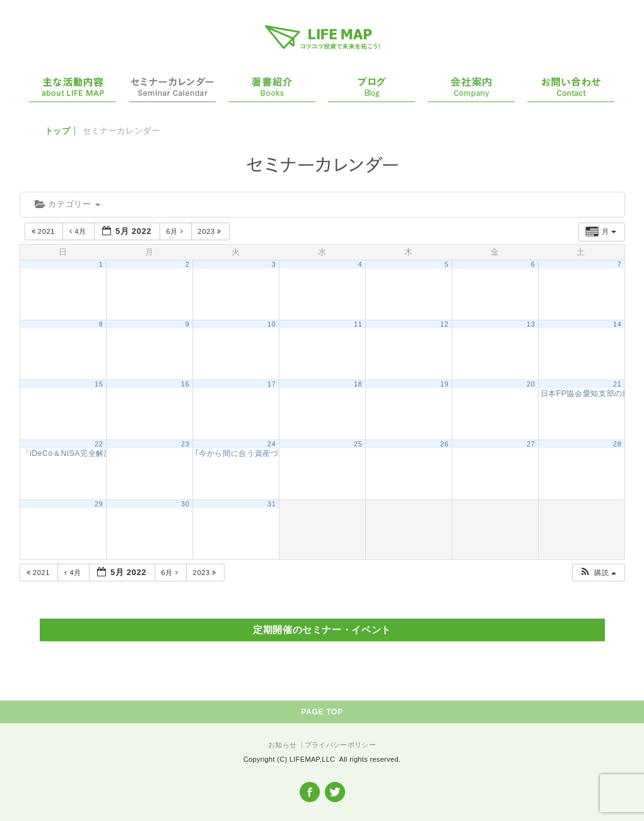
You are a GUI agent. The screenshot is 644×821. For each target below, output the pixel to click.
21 (617, 384)
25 (358, 444)
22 (99, 444)
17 (272, 384)
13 (531, 324)
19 (444, 384)
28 (617, 444)
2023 (211, 231)
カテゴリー (67, 204)
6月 (176, 231)
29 (99, 504)
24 (272, 444)
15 (99, 384)
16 (185, 384)
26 (444, 444)
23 (185, 444)
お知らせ (282, 745)
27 (531, 444)
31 (272, 504)
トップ (58, 131)
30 (185, 504)
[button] (598, 573)
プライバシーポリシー (340, 745)
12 (444, 324)
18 (358, 384)
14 (617, 324)
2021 (44, 231)
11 (358, 324)
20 (531, 384)
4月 (79, 231)
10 (272, 324)
